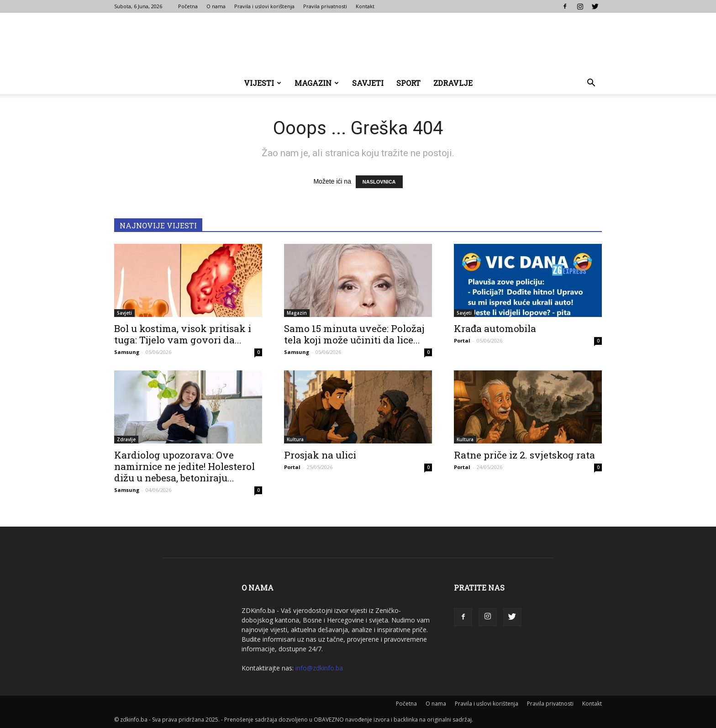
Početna (188, 6)
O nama (216, 6)
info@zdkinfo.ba (319, 668)
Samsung (127, 352)
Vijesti (263, 83)
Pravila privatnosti (325, 6)
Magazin (317, 83)
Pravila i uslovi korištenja (264, 6)
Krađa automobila (495, 328)
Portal (462, 340)
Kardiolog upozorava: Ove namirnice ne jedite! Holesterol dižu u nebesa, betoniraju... (184, 466)
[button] (591, 84)
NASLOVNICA (379, 182)
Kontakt (365, 6)
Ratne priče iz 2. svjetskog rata (524, 455)
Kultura (295, 439)
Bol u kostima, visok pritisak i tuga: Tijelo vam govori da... (183, 334)
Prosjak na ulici (320, 455)
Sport (408, 83)
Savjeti (368, 83)
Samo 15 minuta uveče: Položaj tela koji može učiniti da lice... (354, 334)
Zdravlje (453, 83)
